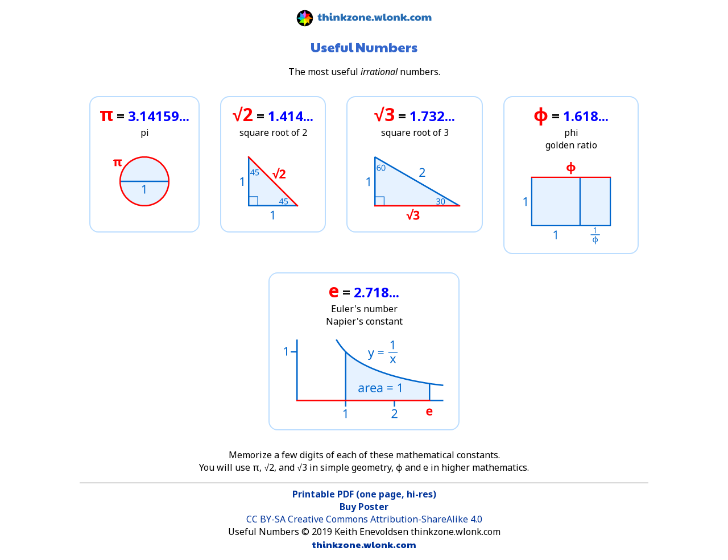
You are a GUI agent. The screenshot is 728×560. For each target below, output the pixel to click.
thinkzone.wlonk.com (364, 544)
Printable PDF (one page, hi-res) (364, 494)
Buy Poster (364, 507)
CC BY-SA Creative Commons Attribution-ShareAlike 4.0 (364, 519)
